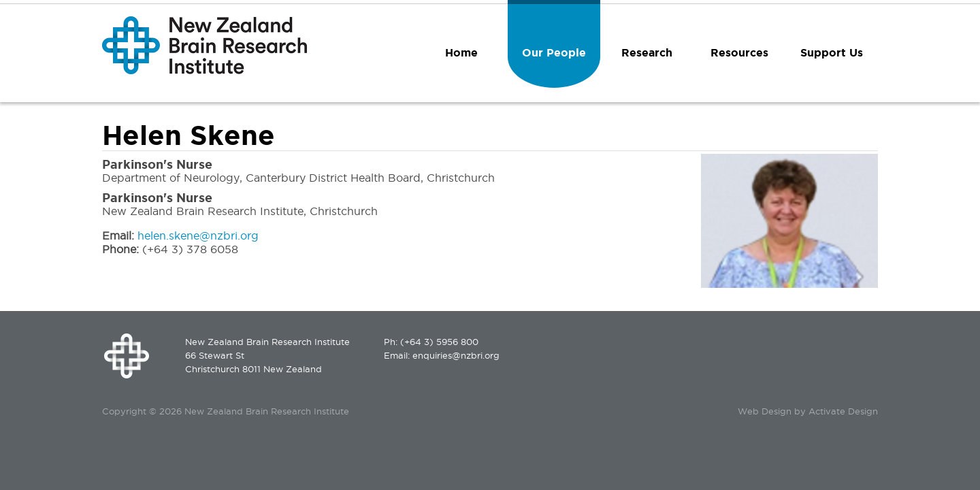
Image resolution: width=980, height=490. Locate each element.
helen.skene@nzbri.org (198, 235)
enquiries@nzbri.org (456, 355)
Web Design (765, 411)
